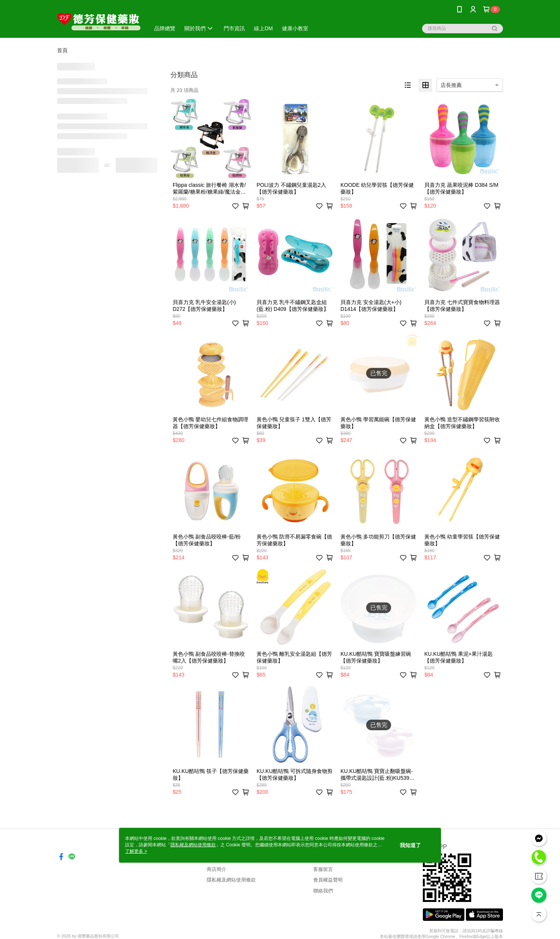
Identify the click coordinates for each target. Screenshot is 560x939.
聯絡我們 (323, 891)
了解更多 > (136, 851)
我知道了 (410, 845)
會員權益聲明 (328, 880)
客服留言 (323, 869)
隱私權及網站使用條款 (231, 880)
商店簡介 (217, 869)
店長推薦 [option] (451, 85)
